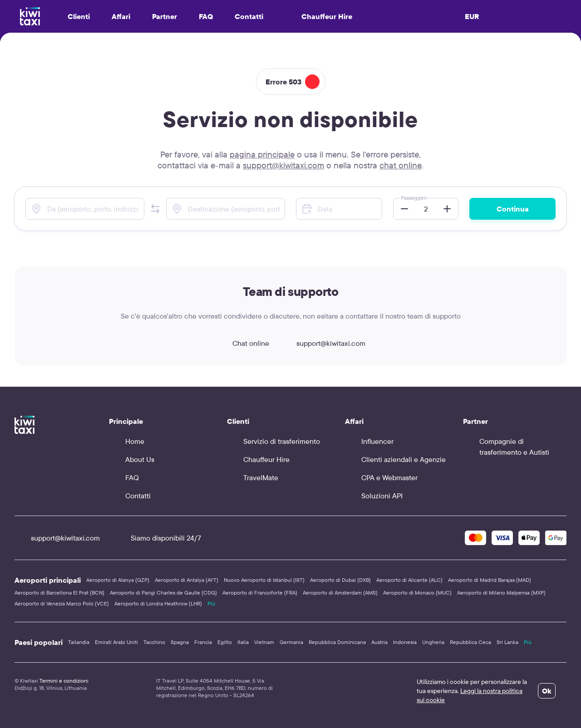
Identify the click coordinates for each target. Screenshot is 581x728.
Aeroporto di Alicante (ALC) (409, 580)
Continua (513, 209)
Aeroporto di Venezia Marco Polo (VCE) (62, 603)
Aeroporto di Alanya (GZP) (118, 580)
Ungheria (433, 642)
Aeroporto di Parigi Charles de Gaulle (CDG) (163, 593)
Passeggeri (414, 198)
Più (211, 603)
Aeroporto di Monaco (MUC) (417, 593)
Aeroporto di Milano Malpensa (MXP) (501, 593)
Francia (203, 642)
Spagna (180, 642)
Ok (547, 691)
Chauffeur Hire (319, 16)
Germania (291, 642)
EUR (472, 16)
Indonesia (405, 642)
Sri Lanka (507, 642)
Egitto (225, 642)
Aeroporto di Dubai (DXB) (340, 580)
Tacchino (154, 642)
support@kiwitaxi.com (283, 165)
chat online (401, 165)
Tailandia (79, 642)
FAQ (206, 16)
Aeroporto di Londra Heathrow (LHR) (158, 603)
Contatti (249, 16)
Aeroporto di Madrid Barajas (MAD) (490, 580)
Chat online (243, 343)
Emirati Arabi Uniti (116, 642)
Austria (379, 642)
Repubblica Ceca (470, 642)
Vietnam (264, 642)
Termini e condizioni (64, 681)
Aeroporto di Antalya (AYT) (187, 580)
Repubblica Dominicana (337, 642)
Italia (243, 642)
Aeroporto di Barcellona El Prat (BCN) (59, 593)
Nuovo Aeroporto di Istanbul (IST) (264, 580)
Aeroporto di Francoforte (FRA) (260, 593)
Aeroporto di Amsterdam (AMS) (340, 593)
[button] (155, 209)
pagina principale (262, 154)
